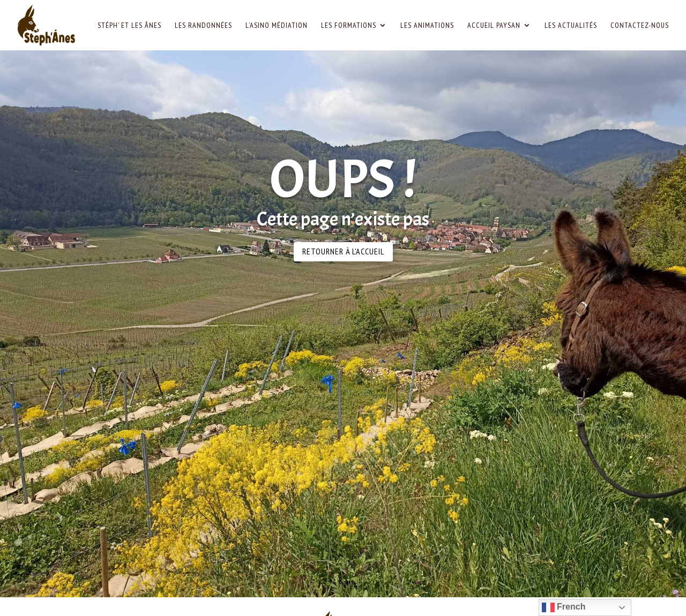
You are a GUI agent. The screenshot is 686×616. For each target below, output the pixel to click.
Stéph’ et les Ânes (129, 26)
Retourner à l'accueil (343, 251)
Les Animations (427, 26)
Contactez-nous (640, 26)
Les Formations (349, 26)
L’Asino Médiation (277, 26)
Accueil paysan (494, 26)
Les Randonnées (203, 26)
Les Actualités (571, 26)
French (564, 607)
